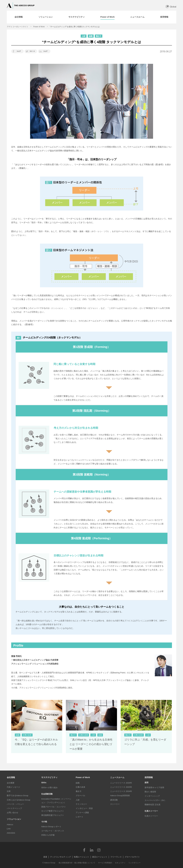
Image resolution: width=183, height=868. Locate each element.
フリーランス (116, 857)
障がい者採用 (150, 792)
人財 (78, 800)
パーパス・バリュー (15, 804)
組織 (78, 783)
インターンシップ (152, 796)
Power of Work (39, 27)
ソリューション (14, 819)
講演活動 (114, 800)
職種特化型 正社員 (152, 805)
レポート (80, 817)
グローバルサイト (132, 857)
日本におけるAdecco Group (19, 800)
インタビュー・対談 (84, 808)
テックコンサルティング (61, 857)
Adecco (10, 825)
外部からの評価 (48, 835)
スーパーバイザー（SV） (155, 800)
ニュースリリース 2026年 (121, 783)
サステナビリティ (49, 777)
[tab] (19, 17)
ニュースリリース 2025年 (121, 787)
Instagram (99, 850)
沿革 (9, 791)
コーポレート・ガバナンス (53, 831)
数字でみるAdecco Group (18, 796)
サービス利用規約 (105, 863)
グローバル (80, 796)
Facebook (84, 850)
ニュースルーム (117, 777)
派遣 (45, 857)
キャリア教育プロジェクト (53, 811)
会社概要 (11, 783)
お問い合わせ (13, 813)
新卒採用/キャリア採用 (154, 788)
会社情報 (11, 777)
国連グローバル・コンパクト (54, 807)
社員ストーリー (151, 816)
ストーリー (115, 804)
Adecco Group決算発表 (120, 796)
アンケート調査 (82, 813)
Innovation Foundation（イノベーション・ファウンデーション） (56, 801)
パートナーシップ (14, 808)
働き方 (79, 791)
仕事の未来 (80, 787)
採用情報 (149, 777)
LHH (9, 829)
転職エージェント (82, 857)
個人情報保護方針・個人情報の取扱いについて (77, 863)
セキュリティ (120, 863)
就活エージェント (100, 857)
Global (173, 7)
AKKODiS (11, 833)
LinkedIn (92, 850)
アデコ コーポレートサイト (18, 27)
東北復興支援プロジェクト (53, 815)
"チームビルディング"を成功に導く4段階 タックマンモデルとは (75, 27)
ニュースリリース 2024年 (121, 791)
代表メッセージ (13, 787)
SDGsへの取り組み (49, 788)
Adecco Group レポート (51, 827)
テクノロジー (81, 804)
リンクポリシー (134, 863)
